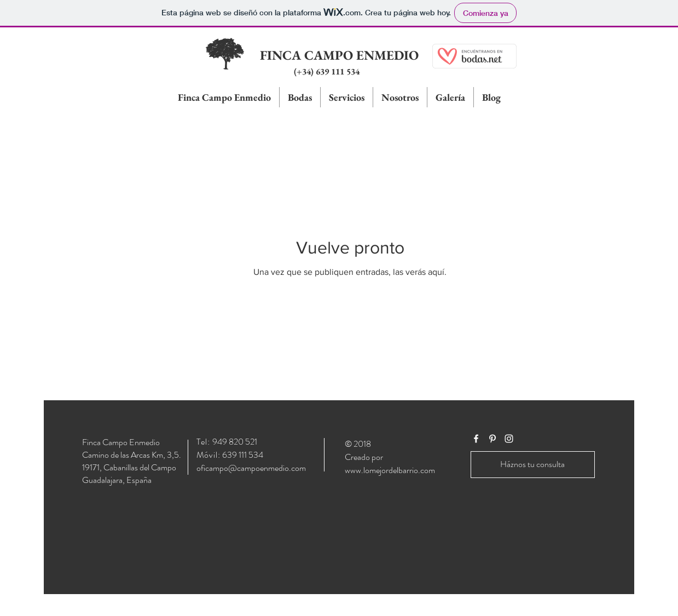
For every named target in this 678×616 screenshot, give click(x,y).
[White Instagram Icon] (509, 439)
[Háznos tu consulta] (533, 465)
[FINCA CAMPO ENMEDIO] (339, 55)
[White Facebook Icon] (476, 439)
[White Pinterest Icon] (492, 439)
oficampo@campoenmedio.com (251, 468)
